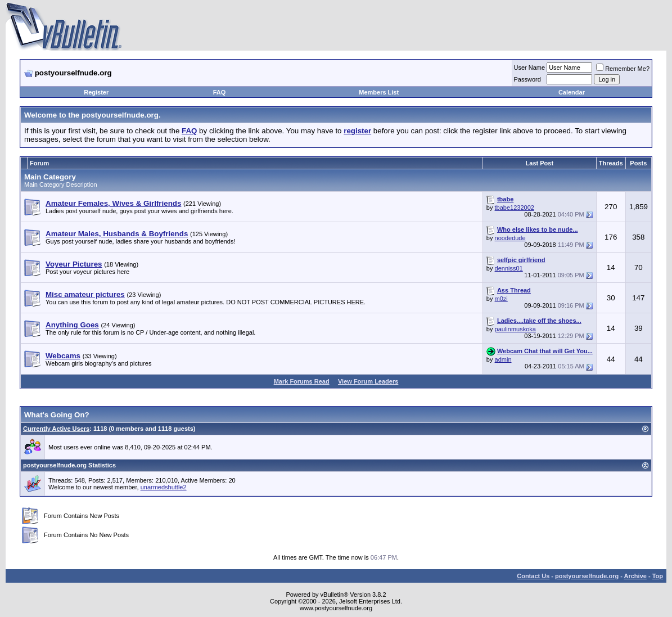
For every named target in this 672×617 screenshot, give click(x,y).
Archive (635, 576)
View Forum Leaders (368, 381)
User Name (530, 67)
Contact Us (533, 576)
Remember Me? (623, 69)
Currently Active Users (56, 429)
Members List (379, 92)
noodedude (510, 238)
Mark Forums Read (302, 381)
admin (503, 359)
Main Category (50, 177)
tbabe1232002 (515, 208)
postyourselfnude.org (587, 576)
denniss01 (509, 268)
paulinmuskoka (515, 329)
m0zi (501, 299)
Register (96, 92)
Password (527, 79)
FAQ (220, 92)
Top (658, 576)
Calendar (572, 92)
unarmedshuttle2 (164, 487)
